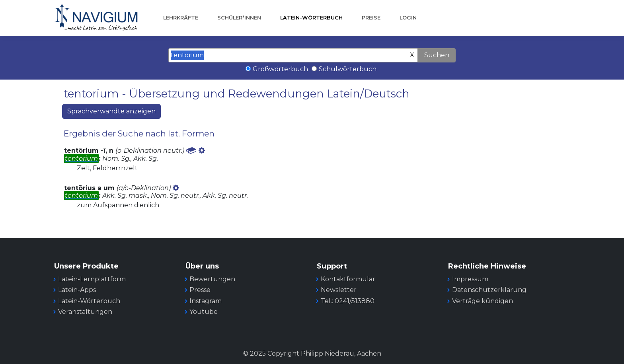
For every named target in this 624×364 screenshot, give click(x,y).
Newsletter (339, 290)
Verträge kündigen (483, 301)
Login (408, 18)
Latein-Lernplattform (92, 279)
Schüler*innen (239, 18)
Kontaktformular (348, 279)
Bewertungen (212, 279)
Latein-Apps (77, 290)
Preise (371, 18)
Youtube (204, 312)
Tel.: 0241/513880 (348, 301)
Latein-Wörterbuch (311, 18)
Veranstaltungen (85, 312)
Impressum (470, 279)
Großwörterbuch (280, 69)
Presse (200, 290)
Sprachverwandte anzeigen (111, 111)
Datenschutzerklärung (489, 290)
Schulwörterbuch (348, 69)
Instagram (206, 301)
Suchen (437, 55)
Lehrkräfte (181, 18)
